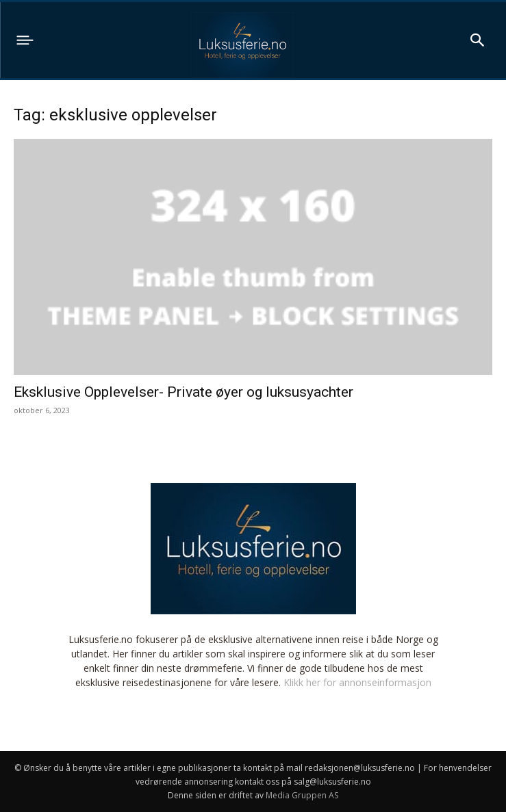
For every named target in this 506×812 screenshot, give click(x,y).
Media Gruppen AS (302, 795)
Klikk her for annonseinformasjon (357, 682)
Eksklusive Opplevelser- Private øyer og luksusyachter (184, 392)
